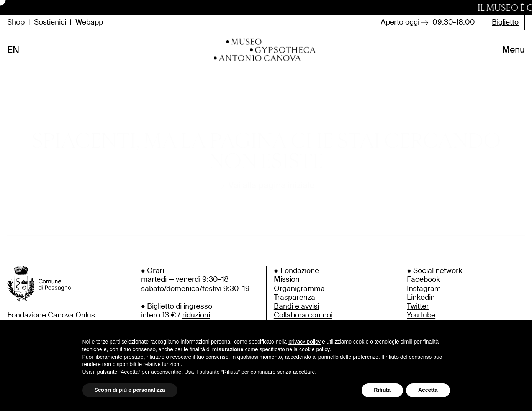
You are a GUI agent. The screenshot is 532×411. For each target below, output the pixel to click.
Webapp (89, 22)
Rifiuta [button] (382, 390)
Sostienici (50, 22)
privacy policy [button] (304, 342)
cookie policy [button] (314, 349)
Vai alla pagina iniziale (266, 190)
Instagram (424, 293)
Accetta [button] (428, 390)
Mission (287, 284)
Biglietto (505, 22)
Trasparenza (295, 302)
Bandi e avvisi (296, 311)
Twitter (418, 311)
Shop (16, 22)
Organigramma (299, 293)
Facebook (423, 284)
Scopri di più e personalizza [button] (130, 390)
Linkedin (421, 302)
